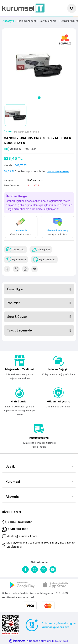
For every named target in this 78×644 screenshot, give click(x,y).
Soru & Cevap (17, 317)
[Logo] (23, 8)
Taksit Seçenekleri (20, 330)
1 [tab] (39, 98)
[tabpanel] (39, 66)
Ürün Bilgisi (15, 289)
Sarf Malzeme (35, 180)
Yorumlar (13, 303)
